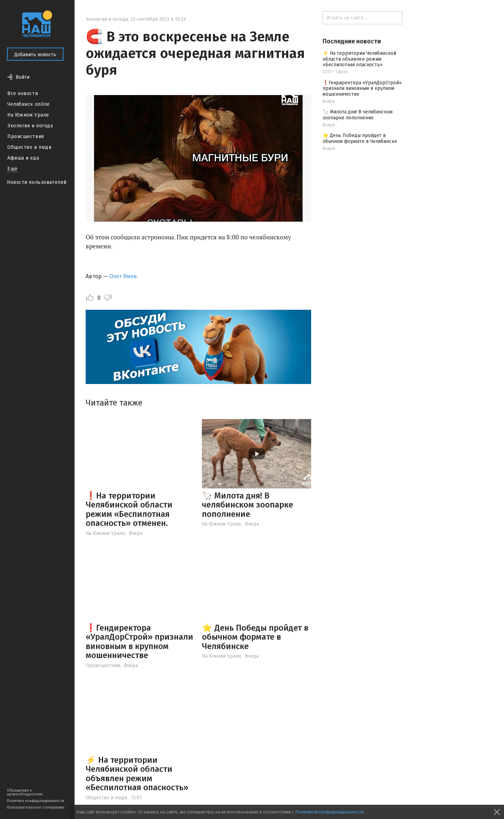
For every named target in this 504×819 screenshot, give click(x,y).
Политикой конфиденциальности (330, 812)
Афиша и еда (23, 158)
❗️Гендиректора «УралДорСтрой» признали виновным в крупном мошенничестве (139, 642)
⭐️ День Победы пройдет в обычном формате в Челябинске (255, 637)
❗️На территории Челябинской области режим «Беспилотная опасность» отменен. (129, 509)
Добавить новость (35, 55)
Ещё (12, 169)
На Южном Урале (28, 115)
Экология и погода (30, 126)
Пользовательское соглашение (36, 807)
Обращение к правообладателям (25, 792)
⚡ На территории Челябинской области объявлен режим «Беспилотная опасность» (137, 774)
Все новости (23, 93)
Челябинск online (29, 104)
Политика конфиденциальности (36, 801)
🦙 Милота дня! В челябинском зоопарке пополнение (247, 505)
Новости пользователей (37, 182)
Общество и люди (29, 147)
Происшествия (26, 136)
